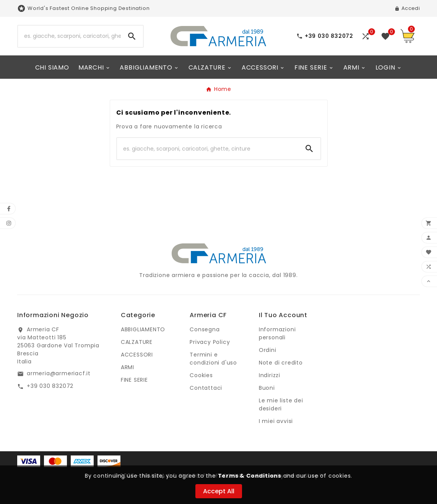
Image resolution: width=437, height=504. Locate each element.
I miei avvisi (276, 421)
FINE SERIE (134, 380)
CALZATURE (137, 342)
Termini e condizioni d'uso (213, 359)
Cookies (201, 375)
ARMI (128, 367)
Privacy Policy (210, 342)
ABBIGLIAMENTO (143, 329)
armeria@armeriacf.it (59, 373)
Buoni (267, 388)
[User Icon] (407, 8)
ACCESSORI (137, 355)
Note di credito (281, 363)
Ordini (268, 350)
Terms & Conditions (250, 476)
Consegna (205, 329)
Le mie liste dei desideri (281, 404)
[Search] (132, 36)
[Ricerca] (69, 36)
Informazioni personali (277, 333)
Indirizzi (270, 375)
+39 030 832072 (50, 386)
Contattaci (206, 388)
